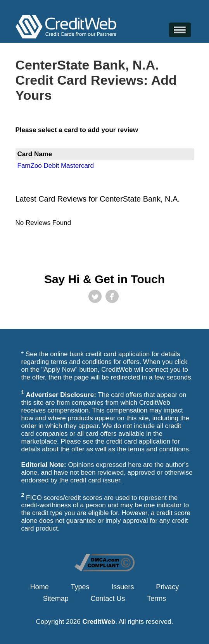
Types (80, 587)
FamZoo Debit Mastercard (56, 166)
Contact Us (108, 599)
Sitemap (56, 599)
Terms (156, 599)
